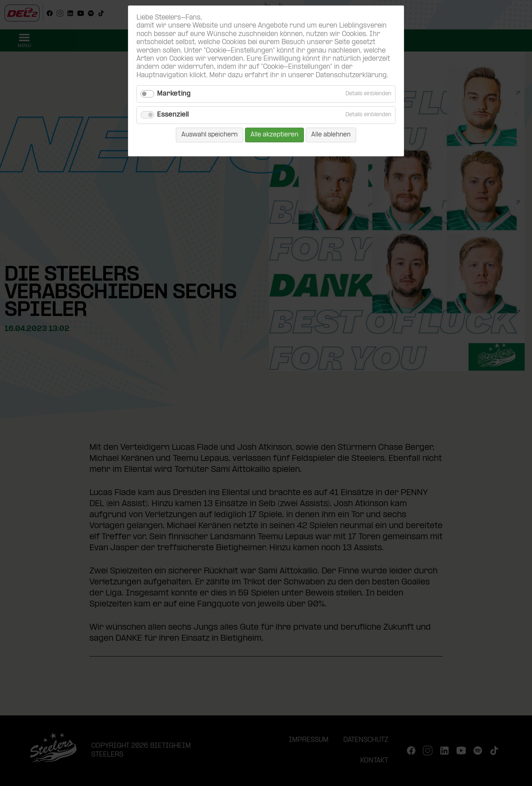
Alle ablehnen (331, 135)
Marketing (174, 94)
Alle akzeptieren (274, 135)
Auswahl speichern (210, 135)
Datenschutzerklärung (351, 76)
